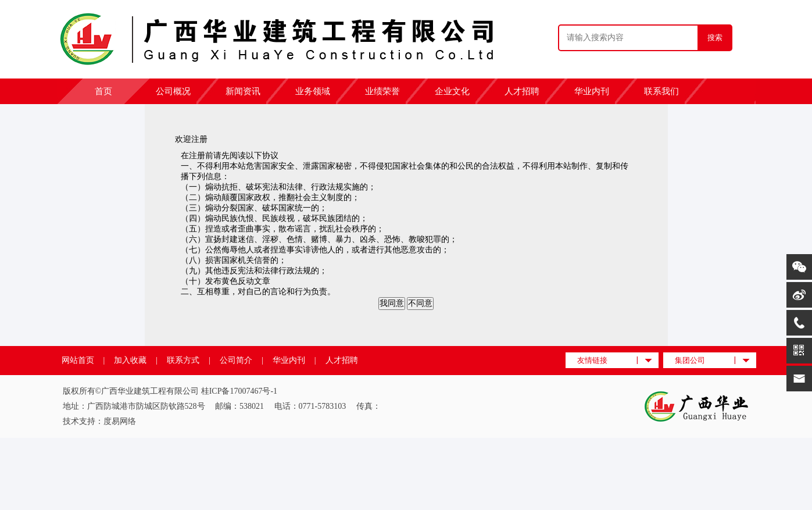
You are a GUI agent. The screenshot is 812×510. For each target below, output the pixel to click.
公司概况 (173, 91)
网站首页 (78, 360)
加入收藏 (130, 360)
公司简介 (236, 360)
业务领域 (313, 91)
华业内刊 (592, 91)
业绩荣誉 (382, 91)
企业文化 (452, 91)
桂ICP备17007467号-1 (239, 391)
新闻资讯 (243, 91)
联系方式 (183, 360)
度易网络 (120, 421)
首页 (103, 91)
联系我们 (661, 91)
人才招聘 (522, 91)
